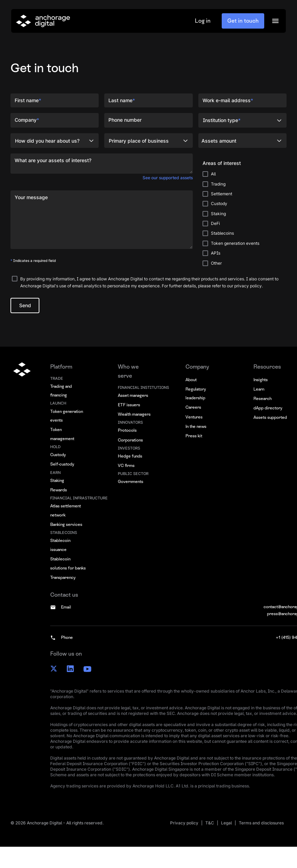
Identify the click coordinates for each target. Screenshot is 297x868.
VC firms (126, 466)
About (191, 380)
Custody (58, 455)
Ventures (194, 417)
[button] (275, 21)
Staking (57, 481)
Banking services (66, 524)
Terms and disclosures (261, 823)
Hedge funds (130, 456)
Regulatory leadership (196, 394)
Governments (131, 482)
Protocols (127, 430)
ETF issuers (129, 405)
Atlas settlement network (66, 511)
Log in (203, 21)
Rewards (59, 490)
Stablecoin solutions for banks (68, 564)
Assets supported (270, 417)
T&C (210, 823)
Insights (261, 380)
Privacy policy (184, 823)
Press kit (194, 436)
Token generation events (67, 416)
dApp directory (268, 408)
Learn (259, 389)
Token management (62, 434)
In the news (196, 427)
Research (262, 399)
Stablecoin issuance (60, 545)
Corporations (130, 440)
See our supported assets (168, 178)
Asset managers (133, 395)
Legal (226, 823)
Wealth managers (134, 414)
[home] (43, 21)
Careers (193, 407)
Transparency (63, 578)
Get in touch (243, 21)
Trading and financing (61, 391)
